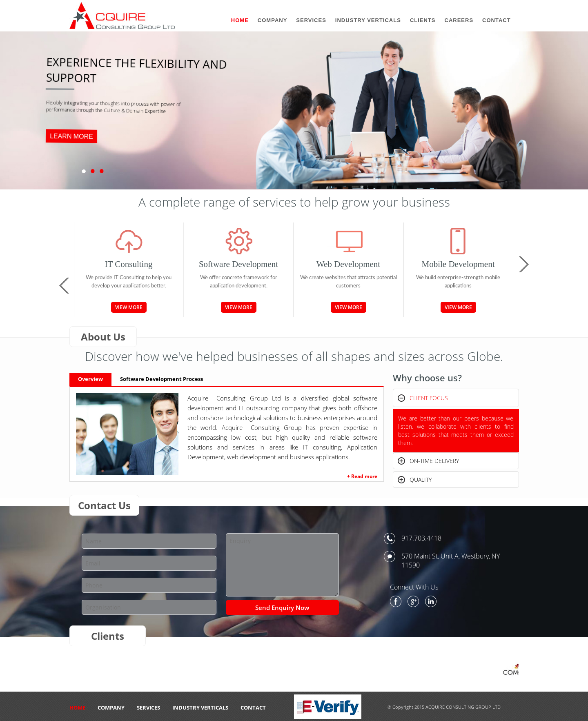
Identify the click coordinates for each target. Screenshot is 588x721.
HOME (77, 708)
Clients (423, 20)
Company (111, 708)
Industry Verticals (200, 708)
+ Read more (362, 476)
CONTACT (253, 708)
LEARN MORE (71, 136)
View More (129, 307)
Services (148, 708)
